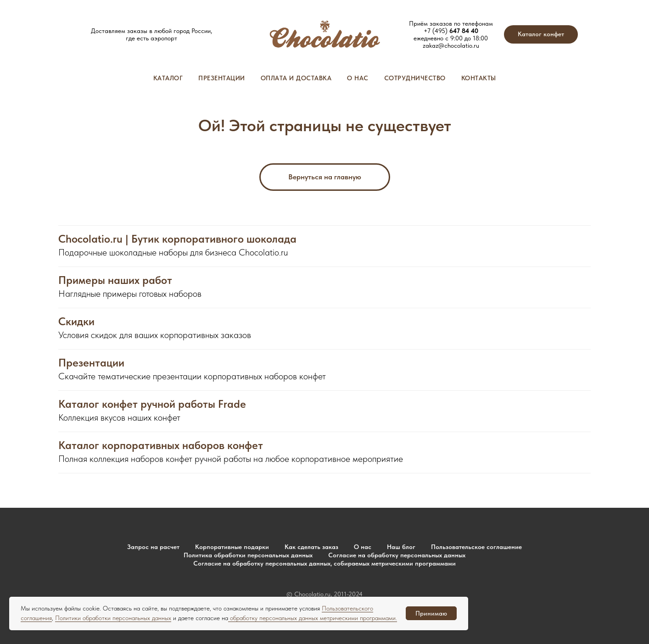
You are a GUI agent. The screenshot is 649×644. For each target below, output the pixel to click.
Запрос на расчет (153, 547)
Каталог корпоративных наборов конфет (161, 445)
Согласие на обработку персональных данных (397, 555)
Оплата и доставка (296, 78)
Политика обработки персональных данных (248, 555)
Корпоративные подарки (232, 547)
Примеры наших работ (115, 280)
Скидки (76, 322)
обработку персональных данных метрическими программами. (313, 618)
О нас (358, 78)
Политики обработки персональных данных (113, 618)
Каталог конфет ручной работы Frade (152, 404)
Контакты (479, 78)
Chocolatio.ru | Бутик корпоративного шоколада (177, 239)
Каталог (168, 78)
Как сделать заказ (311, 547)
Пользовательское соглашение (476, 547)
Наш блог (401, 547)
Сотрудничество (415, 78)
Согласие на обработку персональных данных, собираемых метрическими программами (324, 563)
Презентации (222, 78)
